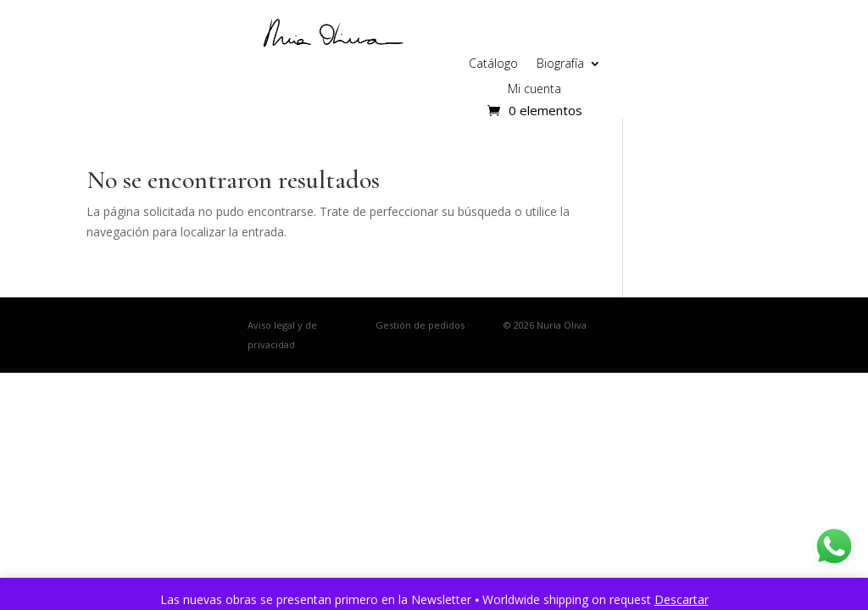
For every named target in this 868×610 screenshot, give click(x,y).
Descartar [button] (682, 599)
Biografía (560, 64)
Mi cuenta (534, 90)
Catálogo (493, 64)
